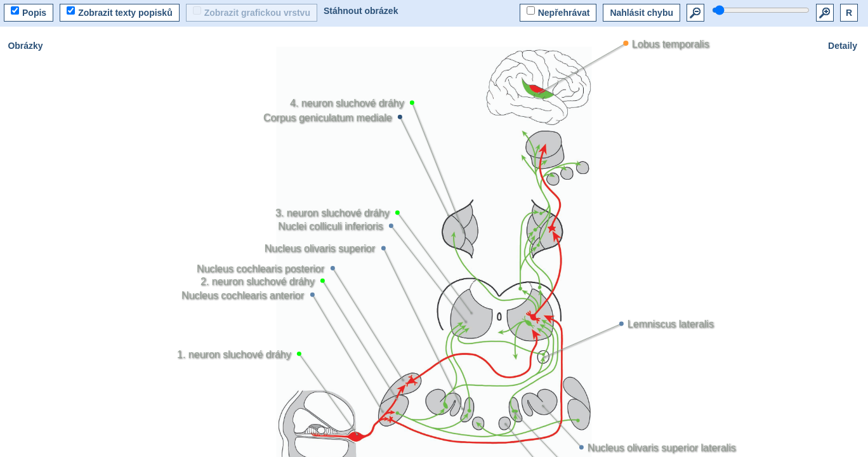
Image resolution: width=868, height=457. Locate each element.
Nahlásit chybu (641, 13)
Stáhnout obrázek (361, 11)
